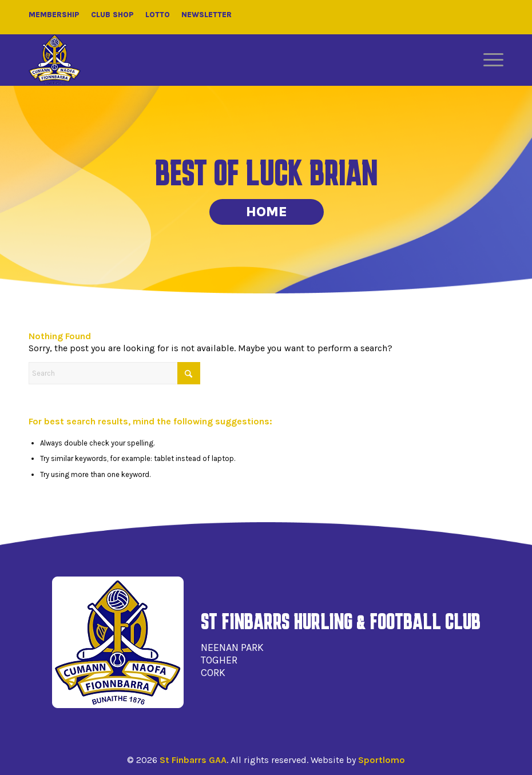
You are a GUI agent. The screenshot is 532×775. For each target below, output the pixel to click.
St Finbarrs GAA (193, 760)
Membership (54, 15)
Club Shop (112, 15)
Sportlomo (382, 760)
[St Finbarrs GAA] (55, 60)
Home (267, 212)
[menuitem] (488, 60)
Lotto (158, 15)
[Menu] (488, 60)
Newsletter (207, 15)
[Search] (114, 373)
